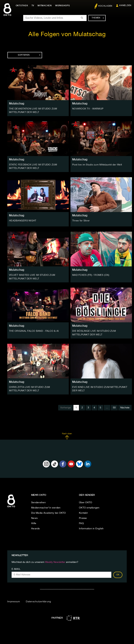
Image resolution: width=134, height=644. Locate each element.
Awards (35, 528)
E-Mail (16, 568)
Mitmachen (46, 6)
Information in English (91, 528)
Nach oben (67, 435)
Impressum (14, 601)
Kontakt (83, 512)
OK (118, 574)
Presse (83, 517)
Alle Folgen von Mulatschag (67, 34)
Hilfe (34, 522)
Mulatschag (17, 103)
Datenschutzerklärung (38, 601)
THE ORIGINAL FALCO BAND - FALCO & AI (34, 331)
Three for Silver (81, 220)
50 (114, 407)
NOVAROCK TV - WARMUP (88, 109)
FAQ (81, 522)
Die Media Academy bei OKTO (49, 512)
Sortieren (29, 55)
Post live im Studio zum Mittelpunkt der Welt (97, 165)
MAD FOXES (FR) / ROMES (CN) (91, 275)
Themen (98, 18)
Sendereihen (38, 502)
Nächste (125, 407)
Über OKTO (86, 502)
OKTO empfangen (89, 507)
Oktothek (23, 6)
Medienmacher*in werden (46, 507)
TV (34, 6)
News (34, 517)
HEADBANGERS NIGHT (23, 220)
